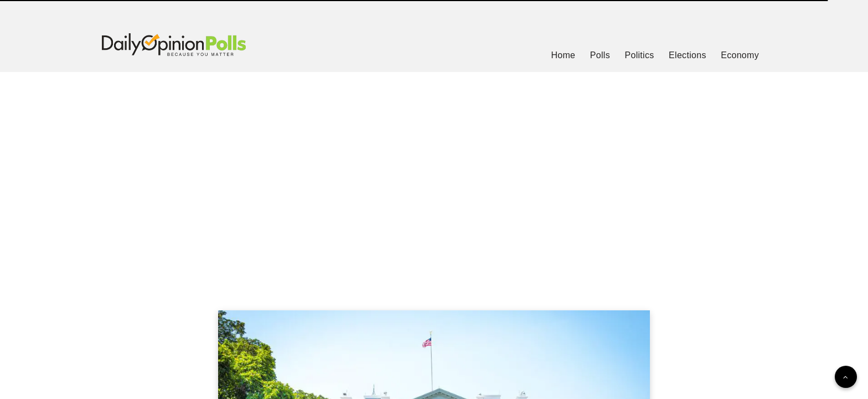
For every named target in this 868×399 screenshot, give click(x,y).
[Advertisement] (434, 177)
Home (563, 55)
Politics (639, 55)
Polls (600, 55)
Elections (688, 55)
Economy (740, 55)
